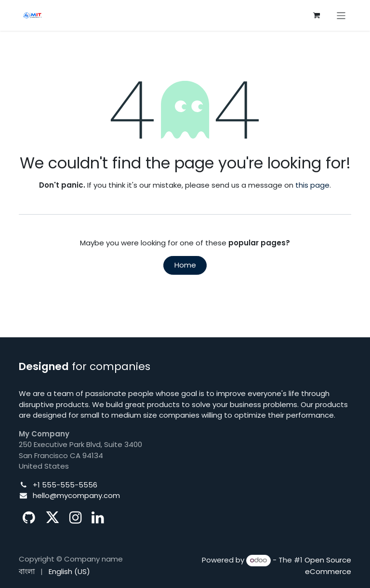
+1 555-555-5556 (65, 485)
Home (185, 265)
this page (312, 185)
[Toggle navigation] (341, 15)
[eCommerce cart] (317, 15)
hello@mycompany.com (76, 495)
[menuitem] (27, 572)
